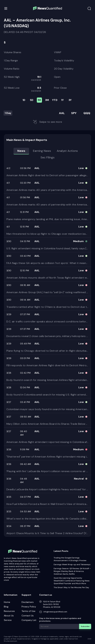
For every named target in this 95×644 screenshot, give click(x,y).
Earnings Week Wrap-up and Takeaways (72, 564)
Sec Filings (47, 157)
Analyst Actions (67, 151)
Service (8, 620)
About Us (9, 616)
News (21, 151)
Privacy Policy (29, 607)
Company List (29, 620)
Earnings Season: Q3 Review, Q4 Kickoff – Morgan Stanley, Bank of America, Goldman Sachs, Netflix (72, 571)
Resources (9, 611)
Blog (6, 607)
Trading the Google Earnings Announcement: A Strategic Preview (70, 559)
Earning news (42, 151)
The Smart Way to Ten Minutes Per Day (71, 587)
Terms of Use (28, 611)
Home (7, 602)
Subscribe (85, 626)
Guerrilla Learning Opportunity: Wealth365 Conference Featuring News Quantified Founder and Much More (72, 581)
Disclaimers (28, 602)
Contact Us (28, 616)
